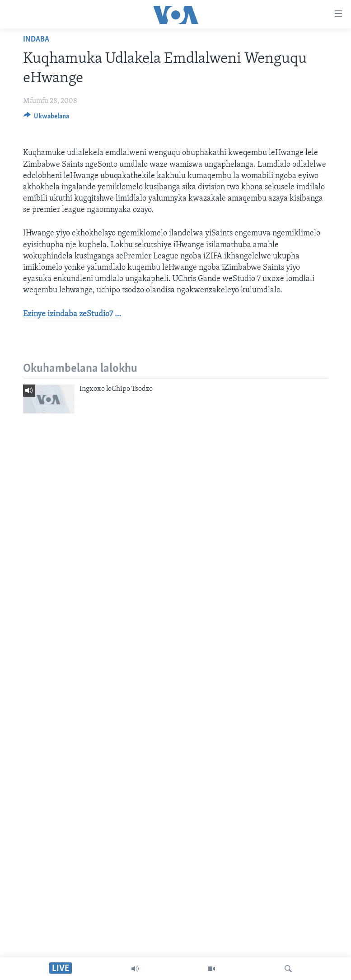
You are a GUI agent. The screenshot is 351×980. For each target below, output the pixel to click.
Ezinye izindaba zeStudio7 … (72, 314)
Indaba (36, 40)
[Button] (47, 118)
